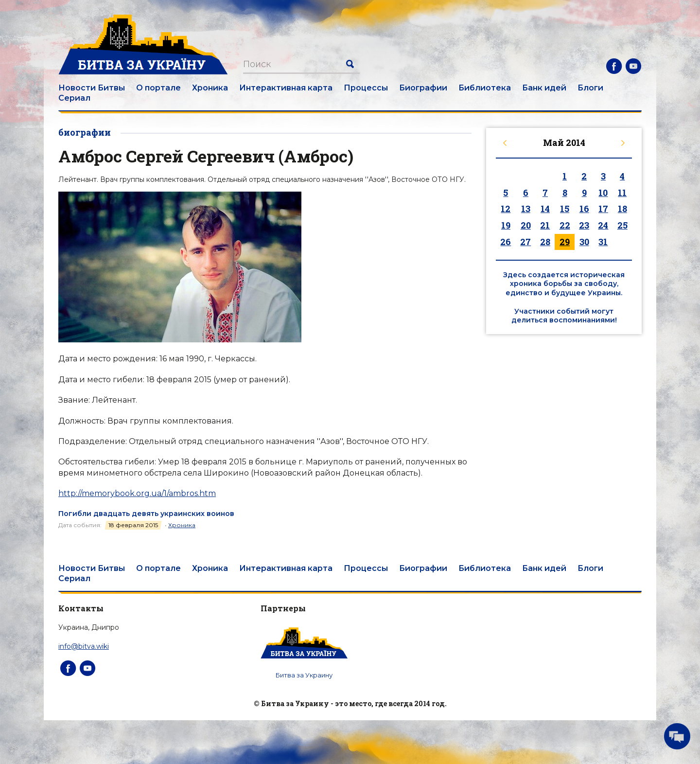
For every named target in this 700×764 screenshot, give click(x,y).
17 (603, 209)
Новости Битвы (92, 88)
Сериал (74, 98)
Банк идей (544, 88)
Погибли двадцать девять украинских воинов (146, 514)
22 (565, 225)
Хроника (210, 88)
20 (526, 225)
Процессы (366, 88)
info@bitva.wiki (84, 646)
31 (603, 242)
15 (565, 209)
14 (545, 209)
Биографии (423, 88)
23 (584, 225)
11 (622, 193)
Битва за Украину (304, 675)
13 (526, 209)
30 (584, 242)
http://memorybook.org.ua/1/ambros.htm (137, 493)
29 (565, 242)
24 (603, 225)
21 (545, 225)
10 (603, 193)
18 (622, 209)
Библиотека (485, 88)
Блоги (590, 88)
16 (584, 209)
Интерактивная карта (286, 88)
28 (545, 242)
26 (506, 242)
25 (622, 225)
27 (525, 242)
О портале (158, 88)
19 (506, 225)
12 (506, 209)
